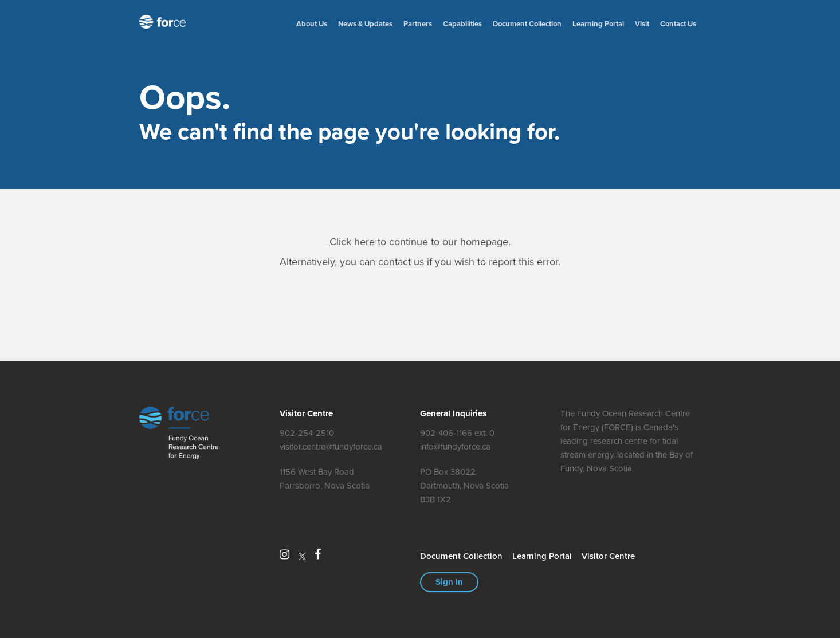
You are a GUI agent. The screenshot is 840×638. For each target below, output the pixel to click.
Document (527, 24)
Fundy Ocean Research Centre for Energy (165, 22)
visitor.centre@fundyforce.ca (331, 447)
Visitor (608, 556)
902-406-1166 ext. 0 (457, 433)
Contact (678, 24)
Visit (642, 24)
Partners (418, 24)
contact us (401, 262)
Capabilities (462, 24)
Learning (598, 24)
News (365, 24)
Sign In (449, 582)
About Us (312, 24)
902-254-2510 (307, 433)
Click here (352, 242)
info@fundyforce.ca (455, 447)
